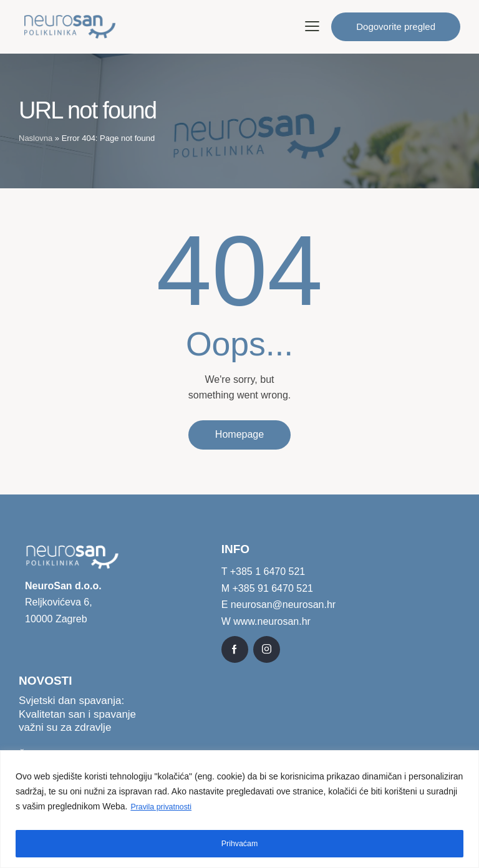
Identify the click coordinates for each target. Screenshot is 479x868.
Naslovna (36, 138)
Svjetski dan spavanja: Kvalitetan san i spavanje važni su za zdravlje (77, 715)
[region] (239, 811)
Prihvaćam (239, 844)
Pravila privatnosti (165, 810)
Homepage (239, 435)
